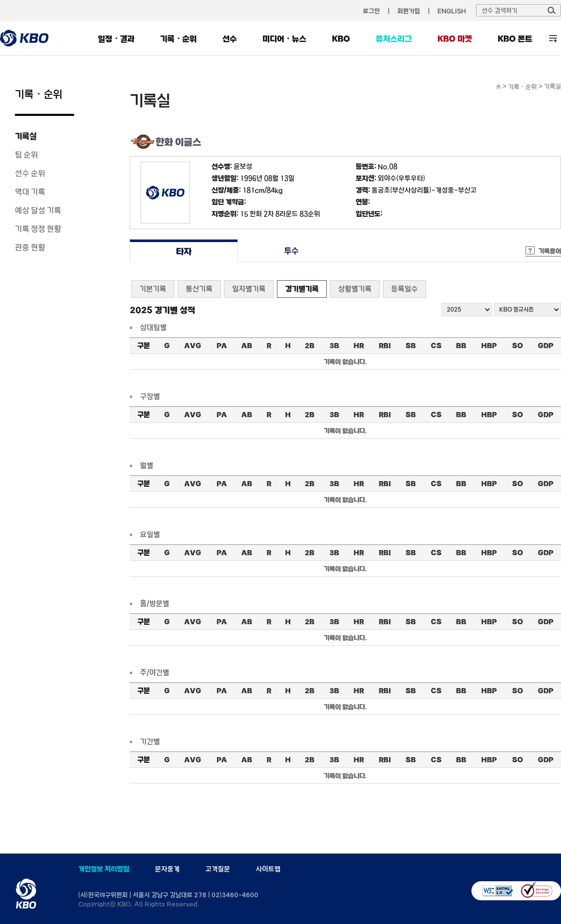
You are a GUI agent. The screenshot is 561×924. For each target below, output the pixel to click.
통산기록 (199, 289)
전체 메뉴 (553, 38)
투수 (292, 251)
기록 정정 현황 (38, 229)
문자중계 (167, 869)
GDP (546, 346)
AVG (193, 346)
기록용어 (550, 251)
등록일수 (405, 289)
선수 (230, 39)
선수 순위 (30, 173)
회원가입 (409, 11)
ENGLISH (452, 11)
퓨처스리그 (394, 39)
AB (247, 346)
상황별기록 (355, 289)
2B (310, 346)
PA (222, 346)
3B (334, 346)
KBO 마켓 (455, 39)
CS (436, 346)
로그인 (371, 11)
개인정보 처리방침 (104, 869)
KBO (341, 39)
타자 (183, 251)
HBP (489, 346)
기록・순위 (178, 39)
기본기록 (153, 289)
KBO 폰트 (515, 39)
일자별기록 (249, 289)
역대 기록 (30, 192)
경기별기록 (302, 289)
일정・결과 (116, 39)
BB (461, 346)
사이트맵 (268, 869)
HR (359, 346)
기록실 (26, 136)
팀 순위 (27, 155)
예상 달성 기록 (38, 210)
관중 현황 (30, 247)
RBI (385, 346)
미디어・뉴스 (284, 39)
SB (411, 346)
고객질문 (218, 869)
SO (518, 346)
